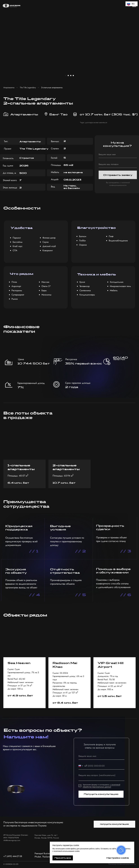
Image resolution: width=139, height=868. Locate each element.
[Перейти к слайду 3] (71, 76)
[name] (118, 154)
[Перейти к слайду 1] (66, 76)
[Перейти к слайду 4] (73, 76)
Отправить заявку (118, 175)
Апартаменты (9, 88)
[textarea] (101, 777)
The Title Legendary (28, 88)
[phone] (118, 164)
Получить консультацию (101, 794)
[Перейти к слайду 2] (68, 76)
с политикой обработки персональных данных (101, 786)
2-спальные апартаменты (52, 88)
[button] (114, 824)
